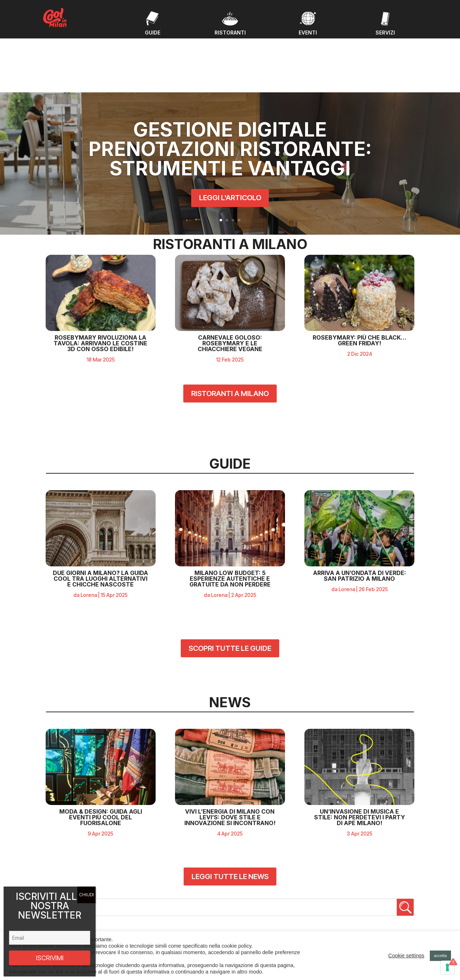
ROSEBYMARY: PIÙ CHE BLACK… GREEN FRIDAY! (360, 282)
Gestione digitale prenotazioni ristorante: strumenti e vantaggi (230, 102)
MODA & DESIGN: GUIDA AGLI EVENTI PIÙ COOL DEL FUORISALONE (101, 759)
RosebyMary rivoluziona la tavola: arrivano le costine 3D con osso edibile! (100, 285)
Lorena (89, 537)
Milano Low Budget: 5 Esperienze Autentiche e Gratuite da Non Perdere (230, 520)
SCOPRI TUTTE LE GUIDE (230, 590)
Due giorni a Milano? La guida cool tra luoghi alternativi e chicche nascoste (100, 520)
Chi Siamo (154, 924)
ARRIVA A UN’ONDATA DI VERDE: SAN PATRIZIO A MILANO (360, 517)
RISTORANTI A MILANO (230, 336)
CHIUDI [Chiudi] (86, 895)
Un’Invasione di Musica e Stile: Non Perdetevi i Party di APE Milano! (360, 759)
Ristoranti (153, 915)
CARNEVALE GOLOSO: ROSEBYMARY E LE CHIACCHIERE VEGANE (230, 285)
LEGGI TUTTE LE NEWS (230, 819)
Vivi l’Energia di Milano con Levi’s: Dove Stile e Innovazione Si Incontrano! (230, 759)
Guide (150, 907)
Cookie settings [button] (406, 956)
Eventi (150, 898)
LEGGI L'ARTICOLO (230, 151)
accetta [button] (440, 956)
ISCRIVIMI (50, 958)
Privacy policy (355, 921)
